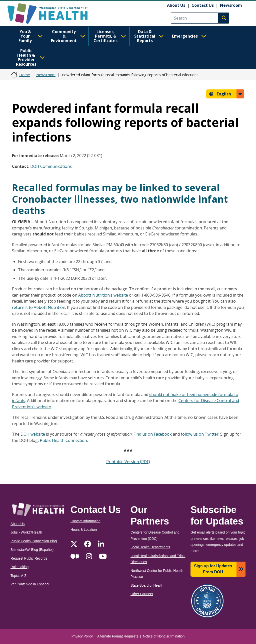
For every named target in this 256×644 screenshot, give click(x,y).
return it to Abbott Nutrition (39, 307)
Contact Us (203, 5)
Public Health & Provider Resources (30, 57)
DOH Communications (51, 166)
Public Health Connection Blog (34, 541)
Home (25, 75)
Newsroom (231, 5)
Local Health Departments (150, 547)
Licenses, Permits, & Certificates (110, 36)
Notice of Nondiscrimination (164, 636)
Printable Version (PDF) (128, 462)
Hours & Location (84, 530)
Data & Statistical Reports (149, 36)
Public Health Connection (63, 440)
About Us (176, 5)
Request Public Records (29, 558)
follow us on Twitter (200, 434)
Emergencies (189, 36)
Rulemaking (19, 567)
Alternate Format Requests (118, 636)
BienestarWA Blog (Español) (32, 550)
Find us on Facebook (153, 434)
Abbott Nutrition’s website (103, 295)
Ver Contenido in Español (30, 584)
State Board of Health (147, 586)
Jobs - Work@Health (26, 532)
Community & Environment (68, 36)
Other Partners (142, 594)
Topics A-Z (18, 576)
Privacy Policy (82, 636)
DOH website (33, 434)
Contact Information (85, 521)
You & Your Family (31, 36)
